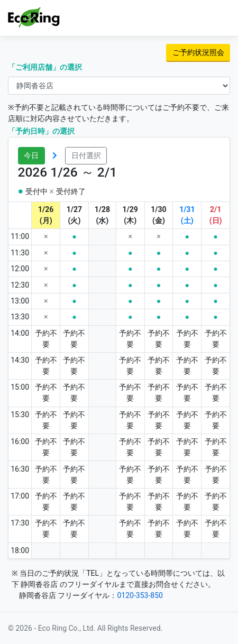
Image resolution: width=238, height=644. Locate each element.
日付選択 (86, 155)
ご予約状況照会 (198, 52)
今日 (31, 155)
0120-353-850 (140, 595)
